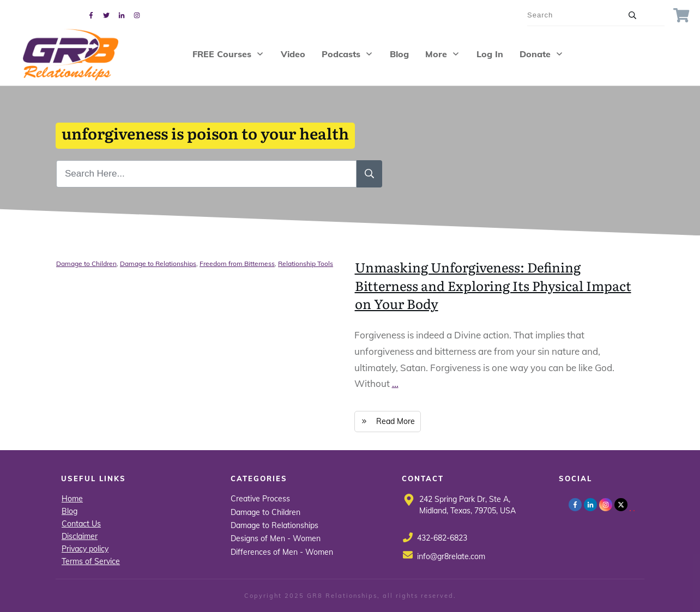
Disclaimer (80, 536)
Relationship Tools (306, 263)
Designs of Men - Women (276, 538)
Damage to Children (86, 263)
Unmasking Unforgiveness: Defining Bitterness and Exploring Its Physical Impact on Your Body (493, 285)
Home (72, 499)
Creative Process (260, 499)
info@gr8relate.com (451, 556)
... (395, 383)
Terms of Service (91, 561)
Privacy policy (85, 549)
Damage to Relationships (158, 263)
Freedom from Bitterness (237, 263)
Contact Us (81, 524)
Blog (70, 511)
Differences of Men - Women (282, 552)
